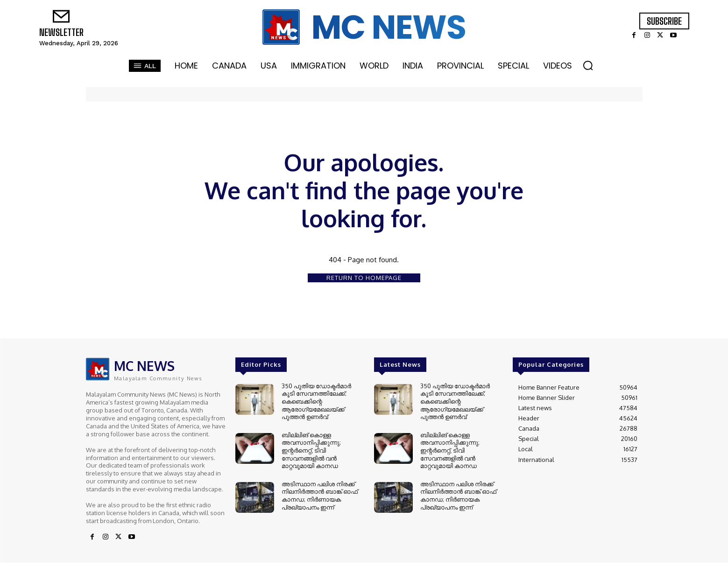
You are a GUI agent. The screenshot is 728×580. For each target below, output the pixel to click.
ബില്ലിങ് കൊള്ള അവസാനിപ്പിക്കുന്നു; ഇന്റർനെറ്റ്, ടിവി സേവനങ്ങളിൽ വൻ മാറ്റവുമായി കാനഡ (311, 447)
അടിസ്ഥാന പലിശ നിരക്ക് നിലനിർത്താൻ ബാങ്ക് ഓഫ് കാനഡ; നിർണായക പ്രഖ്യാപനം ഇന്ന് (320, 490)
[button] (588, 65)
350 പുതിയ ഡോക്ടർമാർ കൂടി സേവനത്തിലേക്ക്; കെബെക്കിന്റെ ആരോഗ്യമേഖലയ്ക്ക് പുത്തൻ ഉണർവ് (316, 400)
